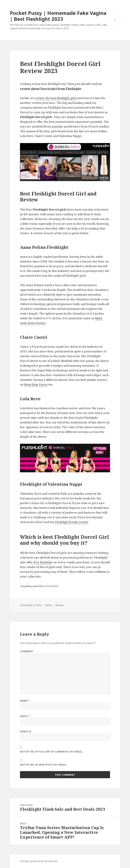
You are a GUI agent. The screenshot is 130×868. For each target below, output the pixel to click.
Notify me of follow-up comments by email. (52, 752)
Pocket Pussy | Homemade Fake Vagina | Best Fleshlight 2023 (58, 16)
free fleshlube (43, 562)
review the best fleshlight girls (56, 98)
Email (25, 716)
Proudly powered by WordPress (39, 861)
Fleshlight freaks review (72, 522)
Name (25, 701)
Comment (27, 651)
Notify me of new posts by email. (44, 765)
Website (26, 731)
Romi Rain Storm (36, 384)
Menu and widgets (115, 25)
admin (49, 605)
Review (60, 605)
